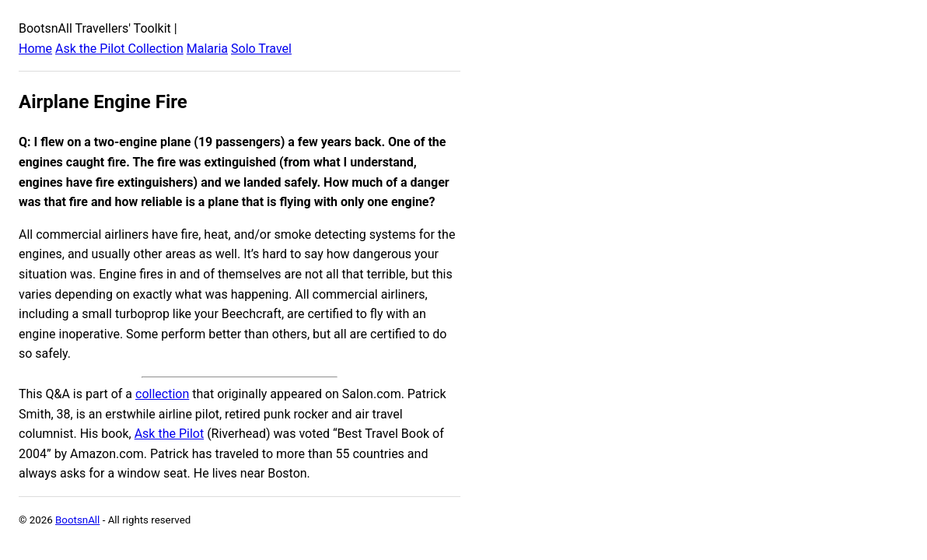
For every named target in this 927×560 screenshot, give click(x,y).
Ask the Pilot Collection (119, 49)
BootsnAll (77, 520)
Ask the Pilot (170, 434)
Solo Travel (261, 49)
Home (35, 49)
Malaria (207, 49)
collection (162, 394)
